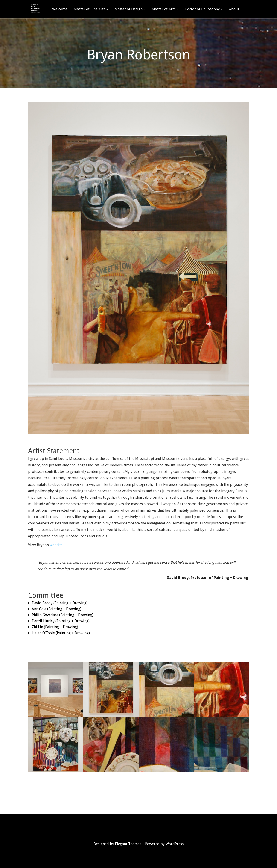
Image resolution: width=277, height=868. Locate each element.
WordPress (175, 844)
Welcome (60, 9)
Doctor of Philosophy (202, 9)
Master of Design (128, 9)
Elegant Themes (128, 844)
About (234, 9)
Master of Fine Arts (89, 9)
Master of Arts (164, 9)
